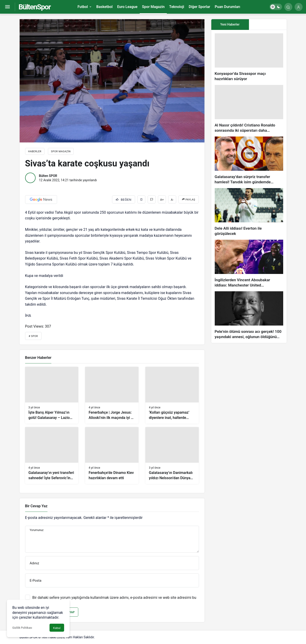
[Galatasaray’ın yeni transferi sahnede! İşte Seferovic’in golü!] (52, 456)
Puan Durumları (227, 7)
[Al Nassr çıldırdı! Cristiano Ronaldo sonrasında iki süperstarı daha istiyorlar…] (249, 109)
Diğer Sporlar (199, 7)
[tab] (268, 25)
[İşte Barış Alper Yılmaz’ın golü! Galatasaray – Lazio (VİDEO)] (52, 395)
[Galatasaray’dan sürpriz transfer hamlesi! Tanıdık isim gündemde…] (249, 161)
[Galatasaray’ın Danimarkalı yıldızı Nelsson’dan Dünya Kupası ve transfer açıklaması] (172, 456)
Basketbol (104, 7)
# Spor (33, 336)
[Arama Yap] (288, 7)
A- (172, 200)
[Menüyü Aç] (7, 7)
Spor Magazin (153, 7)
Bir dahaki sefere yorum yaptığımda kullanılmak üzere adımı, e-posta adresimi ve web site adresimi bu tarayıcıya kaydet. (114, 600)
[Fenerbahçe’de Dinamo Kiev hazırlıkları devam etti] (112, 456)
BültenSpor (34, 7)
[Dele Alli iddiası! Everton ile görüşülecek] (249, 212)
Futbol (83, 7)
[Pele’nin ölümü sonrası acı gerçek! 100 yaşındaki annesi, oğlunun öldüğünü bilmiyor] (249, 315)
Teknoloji (177, 7)
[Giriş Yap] (299, 7)
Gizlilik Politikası (22, 628)
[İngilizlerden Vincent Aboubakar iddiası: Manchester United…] (249, 264)
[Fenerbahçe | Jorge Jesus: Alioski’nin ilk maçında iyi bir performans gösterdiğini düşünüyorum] (112, 395)
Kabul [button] (57, 628)
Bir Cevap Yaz (36, 506)
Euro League (127, 7)
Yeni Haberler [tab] (230, 24)
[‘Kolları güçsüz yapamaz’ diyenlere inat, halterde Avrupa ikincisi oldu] (172, 395)
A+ (162, 200)
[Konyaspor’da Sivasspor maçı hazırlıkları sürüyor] (249, 57)
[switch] (276, 7)
